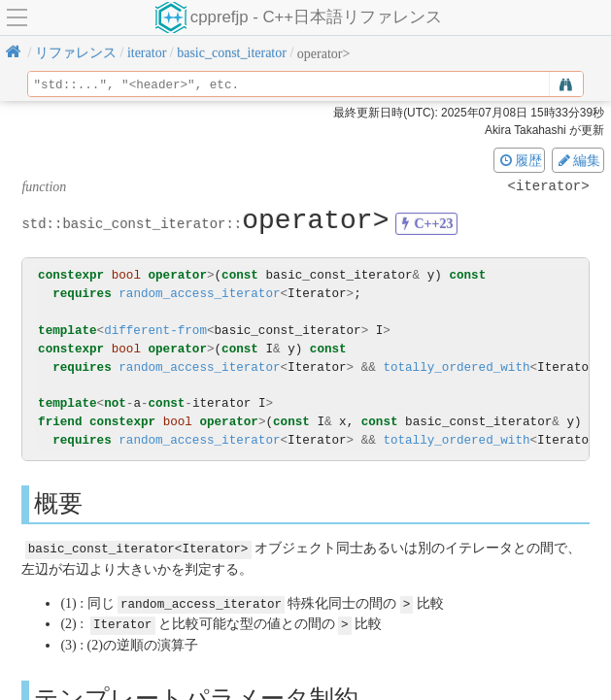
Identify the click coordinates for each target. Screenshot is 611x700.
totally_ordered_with (456, 367)
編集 (578, 160)
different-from (155, 331)
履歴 (520, 160)
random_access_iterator (199, 294)
